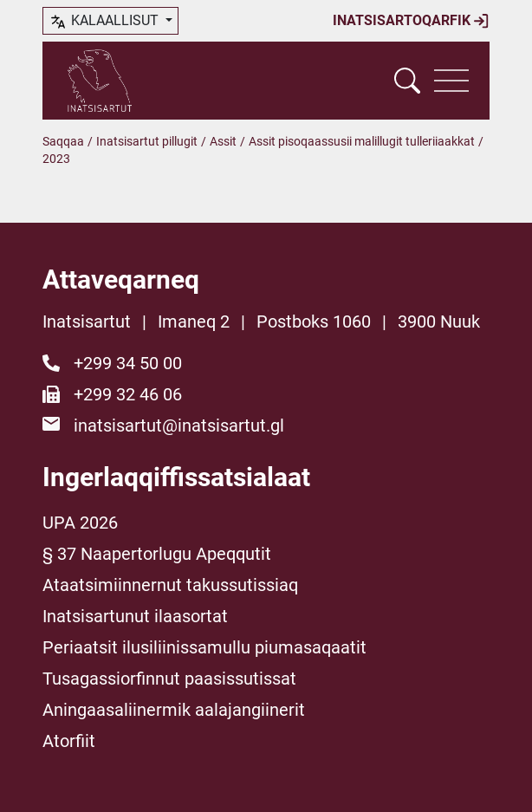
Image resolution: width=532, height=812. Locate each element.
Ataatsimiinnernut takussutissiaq (170, 585)
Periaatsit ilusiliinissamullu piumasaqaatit (204, 647)
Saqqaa (63, 141)
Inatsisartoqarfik (411, 21)
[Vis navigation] (451, 81)
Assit (223, 141)
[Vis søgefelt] (407, 81)
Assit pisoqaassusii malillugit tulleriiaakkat (362, 141)
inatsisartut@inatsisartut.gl (179, 425)
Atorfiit (69, 741)
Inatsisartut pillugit (147, 141)
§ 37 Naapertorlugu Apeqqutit (157, 554)
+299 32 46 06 (128, 394)
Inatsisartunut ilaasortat (135, 616)
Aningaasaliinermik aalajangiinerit (174, 710)
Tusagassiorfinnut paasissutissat (169, 679)
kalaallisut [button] (105, 22)
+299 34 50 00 (128, 363)
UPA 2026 (80, 523)
